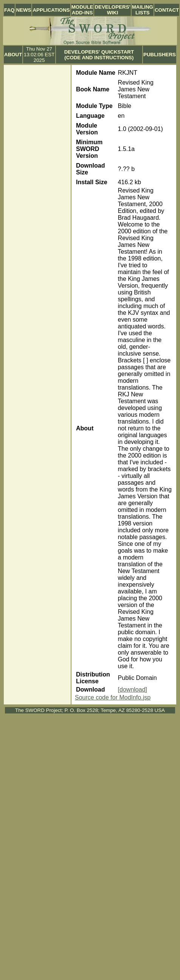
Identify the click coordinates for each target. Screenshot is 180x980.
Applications (51, 10)
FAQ (9, 10)
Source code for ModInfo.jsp (113, 697)
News (23, 10)
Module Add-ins (82, 10)
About (13, 55)
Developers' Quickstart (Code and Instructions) (99, 55)
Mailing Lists (143, 10)
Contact (167, 10)
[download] (133, 690)
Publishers (160, 55)
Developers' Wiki (112, 10)
